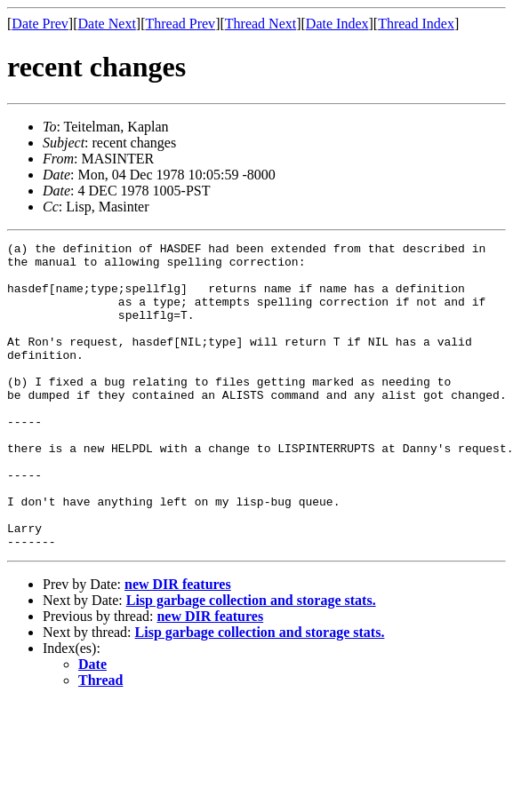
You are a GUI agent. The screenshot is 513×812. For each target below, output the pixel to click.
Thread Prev (180, 24)
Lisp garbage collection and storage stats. (251, 661)
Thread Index (416, 24)
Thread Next (261, 24)
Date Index (337, 24)
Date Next (107, 24)
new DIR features (178, 645)
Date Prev (40, 24)
